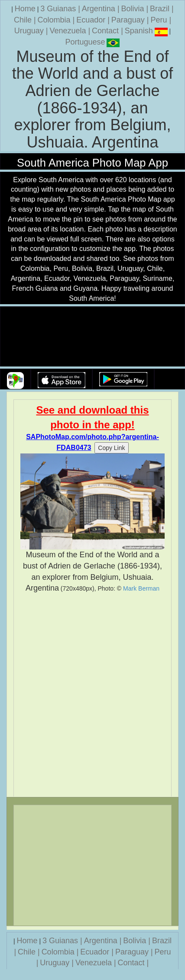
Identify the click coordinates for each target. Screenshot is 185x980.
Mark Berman (141, 588)
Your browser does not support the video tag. (93, 337)
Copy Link (111, 448)
